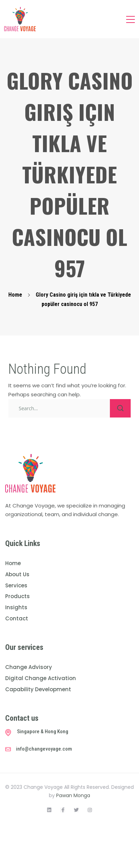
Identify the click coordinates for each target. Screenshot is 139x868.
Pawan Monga (73, 795)
